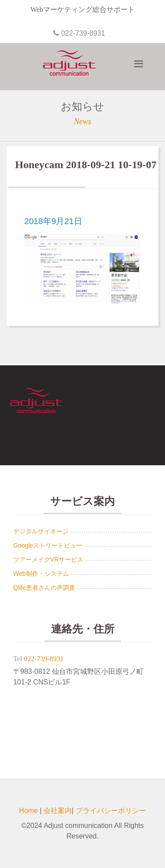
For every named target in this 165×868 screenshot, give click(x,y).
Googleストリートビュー (48, 545)
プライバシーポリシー (111, 811)
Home (28, 811)
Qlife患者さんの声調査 (44, 588)
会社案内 (58, 811)
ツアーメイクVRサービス (48, 559)
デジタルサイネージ (41, 531)
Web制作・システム (41, 574)
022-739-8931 (44, 659)
